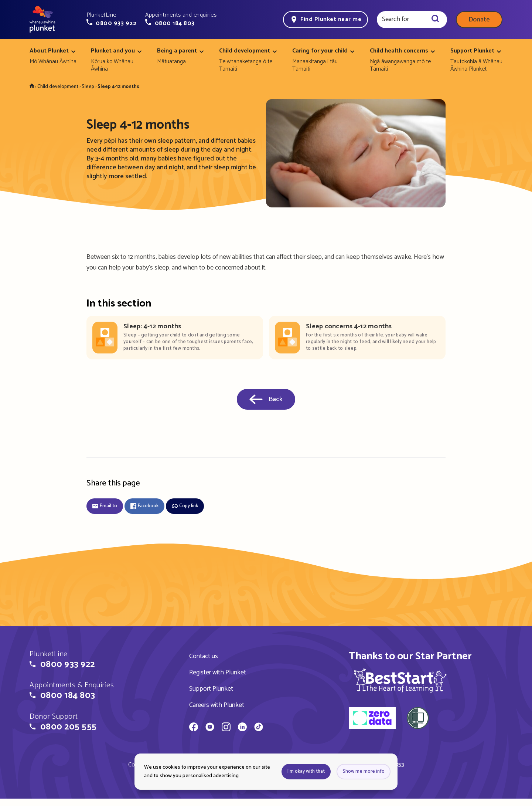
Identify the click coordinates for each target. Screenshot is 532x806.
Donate (479, 20)
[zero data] (372, 719)
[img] (400, 680)
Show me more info (364, 771)
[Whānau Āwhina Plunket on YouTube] (210, 728)
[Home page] (42, 20)
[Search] (435, 20)
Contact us (204, 656)
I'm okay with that (306, 771)
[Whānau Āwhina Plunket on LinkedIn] (242, 728)
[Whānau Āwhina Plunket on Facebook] (194, 728)
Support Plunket (211, 689)
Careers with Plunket (217, 705)
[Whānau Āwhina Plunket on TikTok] (259, 728)
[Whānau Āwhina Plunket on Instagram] (226, 728)
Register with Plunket (218, 673)
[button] (111, 19)
